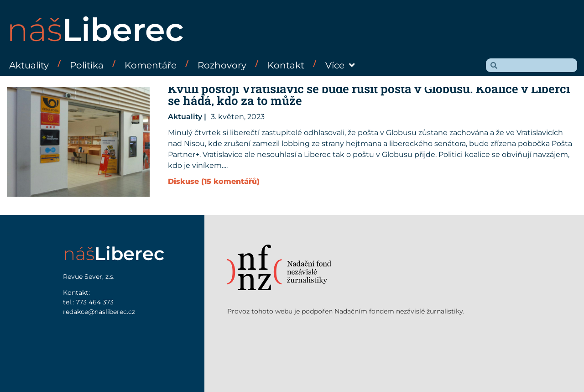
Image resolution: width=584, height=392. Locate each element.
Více (340, 65)
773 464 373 (95, 302)
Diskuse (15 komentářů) (214, 181)
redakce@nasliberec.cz (99, 312)
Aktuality (29, 65)
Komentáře (151, 65)
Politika (87, 65)
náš (95, 30)
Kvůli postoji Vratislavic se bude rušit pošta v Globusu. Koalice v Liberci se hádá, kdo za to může (369, 94)
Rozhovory (222, 65)
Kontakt (286, 65)
